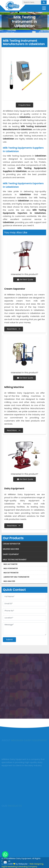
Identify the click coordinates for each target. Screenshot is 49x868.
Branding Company (28, 867)
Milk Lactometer (10, 564)
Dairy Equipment (11, 554)
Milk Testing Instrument (15, 560)
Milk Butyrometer (11, 573)
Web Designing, (36, 864)
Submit (9, 640)
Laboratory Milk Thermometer (16, 577)
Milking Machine (11, 549)
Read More (14, 329)
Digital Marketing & (10, 867)
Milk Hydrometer (11, 568)
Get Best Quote (25, 280)
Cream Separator (12, 544)
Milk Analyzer (9, 581)
